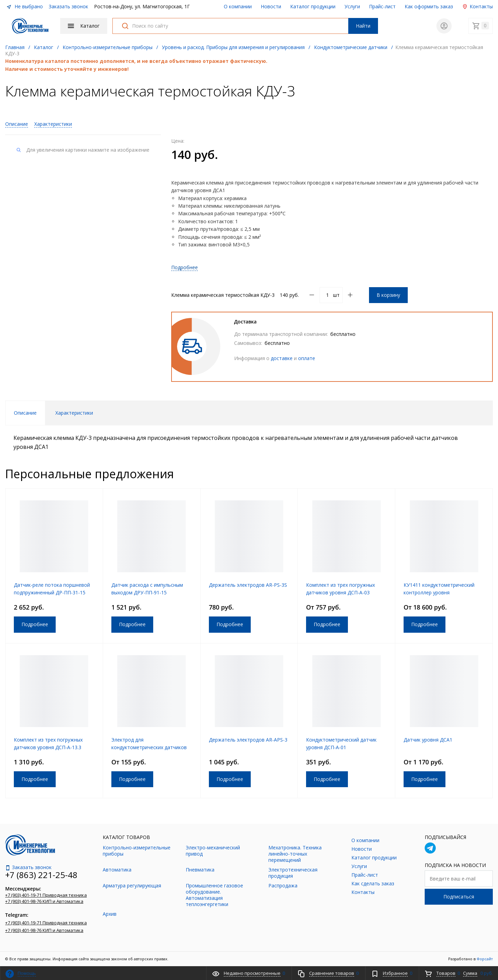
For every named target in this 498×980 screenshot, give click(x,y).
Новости (271, 6)
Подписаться (459, 897)
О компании (238, 6)
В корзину (388, 295)
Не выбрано (25, 6)
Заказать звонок (68, 6)
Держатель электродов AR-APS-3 (248, 740)
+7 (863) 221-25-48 (41, 875)
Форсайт (485, 959)
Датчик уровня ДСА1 (428, 740)
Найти (363, 26)
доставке (282, 358)
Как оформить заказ (429, 6)
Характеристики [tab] (74, 413)
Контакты (477, 6)
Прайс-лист (382, 6)
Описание (17, 124)
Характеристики (53, 124)
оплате (307, 358)
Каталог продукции (313, 6)
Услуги (352, 6)
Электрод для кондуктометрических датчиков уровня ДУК (149, 747)
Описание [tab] (25, 413)
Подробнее (185, 267)
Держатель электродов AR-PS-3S (248, 585)
